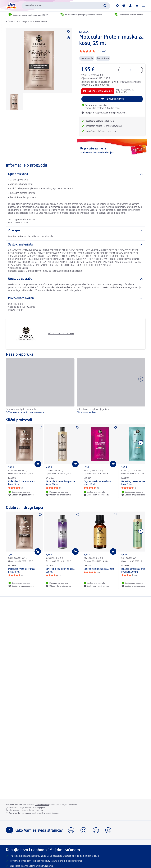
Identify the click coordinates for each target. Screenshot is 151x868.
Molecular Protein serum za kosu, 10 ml (22, 483)
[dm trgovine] (117, 6)
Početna (9, 22)
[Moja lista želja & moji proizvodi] (124, 6)
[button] (143, 6)
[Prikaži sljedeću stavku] (141, 443)
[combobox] (66, 6)
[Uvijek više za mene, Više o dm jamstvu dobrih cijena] (112, 150)
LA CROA (84, 32)
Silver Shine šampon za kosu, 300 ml (61, 571)
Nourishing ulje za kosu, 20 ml (99, 569)
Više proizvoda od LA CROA (41, 334)
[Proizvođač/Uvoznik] (75, 298)
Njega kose (27, 22)
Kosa (18, 22)
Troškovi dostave (128, 82)
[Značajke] (75, 231)
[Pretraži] (105, 6)
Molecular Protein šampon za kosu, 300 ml (60, 483)
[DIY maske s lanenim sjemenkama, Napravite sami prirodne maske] (40, 387)
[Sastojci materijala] (75, 245)
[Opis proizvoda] (75, 174)
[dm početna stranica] (11, 6)
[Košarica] (137, 6)
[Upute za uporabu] (75, 279)
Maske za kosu (41, 22)
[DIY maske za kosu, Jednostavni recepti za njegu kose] (111, 387)
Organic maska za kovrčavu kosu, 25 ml (97, 483)
